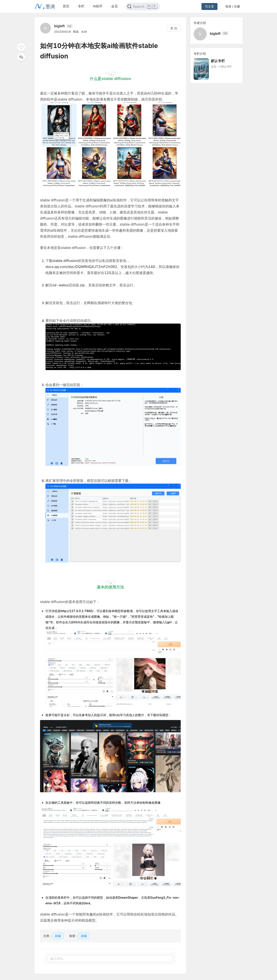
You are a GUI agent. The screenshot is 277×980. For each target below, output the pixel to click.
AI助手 (98, 6)
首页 (66, 6)
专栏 (81, 6)
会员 (114, 6)
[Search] (143, 6)
